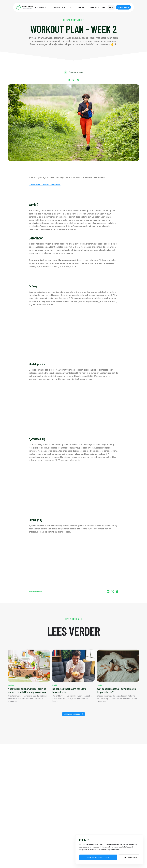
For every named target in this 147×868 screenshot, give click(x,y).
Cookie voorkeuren (129, 857)
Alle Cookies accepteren (98, 857)
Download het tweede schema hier (45, 184)
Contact (82, 7)
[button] (111, 7)
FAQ (72, 7)
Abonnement (41, 7)
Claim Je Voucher (98, 7)
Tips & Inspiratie (58, 7)
